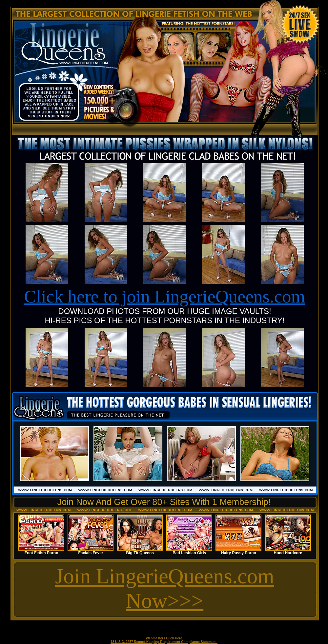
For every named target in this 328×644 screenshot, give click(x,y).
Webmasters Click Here (164, 638)
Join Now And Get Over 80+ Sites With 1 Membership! (164, 502)
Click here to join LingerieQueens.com (165, 296)
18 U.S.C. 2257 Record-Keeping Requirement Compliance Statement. (164, 642)
